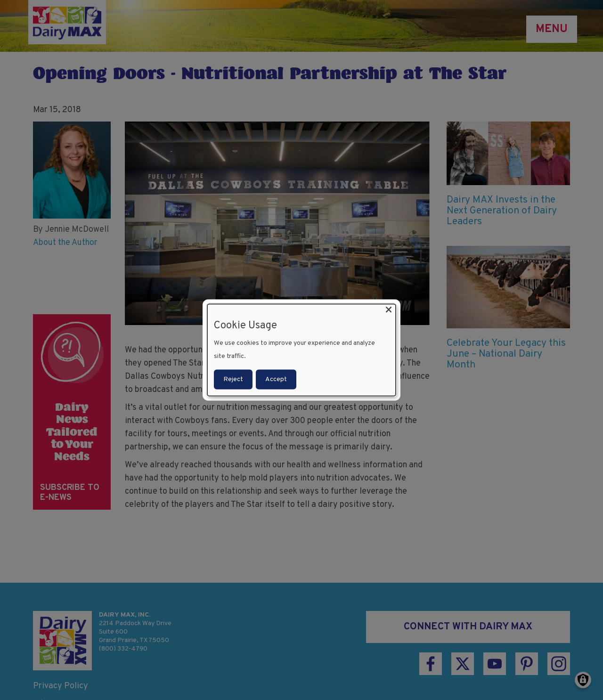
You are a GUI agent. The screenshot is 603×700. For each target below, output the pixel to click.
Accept (276, 379)
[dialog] (301, 350)
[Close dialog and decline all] (389, 310)
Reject (233, 379)
